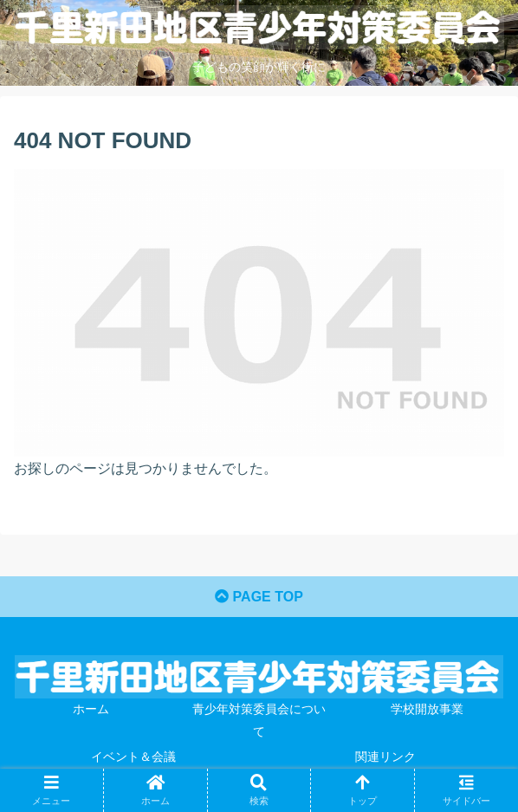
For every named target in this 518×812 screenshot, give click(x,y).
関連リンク (385, 757)
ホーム (91, 709)
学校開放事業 (427, 709)
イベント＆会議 (133, 757)
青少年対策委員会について (259, 720)
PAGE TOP (259, 597)
